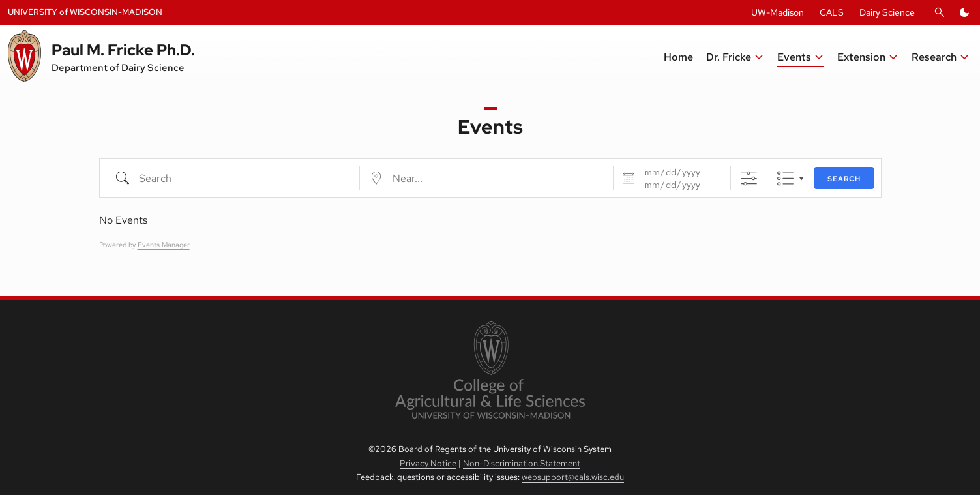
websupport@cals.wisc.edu (573, 477)
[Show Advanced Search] (749, 178)
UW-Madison (778, 12)
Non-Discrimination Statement (522, 463)
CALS (832, 12)
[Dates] (679, 172)
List (785, 178)
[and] (679, 185)
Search (844, 179)
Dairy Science (887, 12)
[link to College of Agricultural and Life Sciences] (490, 371)
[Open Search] (940, 12)
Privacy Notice (428, 463)
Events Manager (164, 245)
